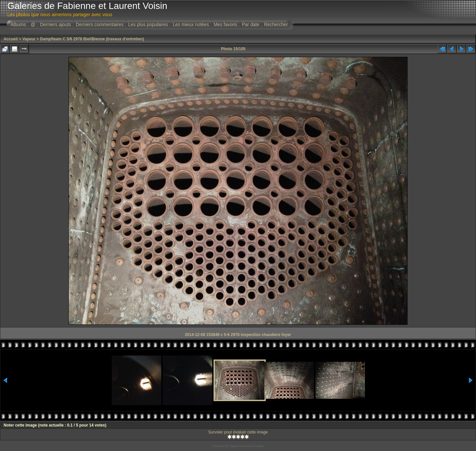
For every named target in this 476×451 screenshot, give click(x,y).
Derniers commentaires (100, 24)
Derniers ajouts (56, 24)
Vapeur (29, 39)
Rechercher (276, 24)
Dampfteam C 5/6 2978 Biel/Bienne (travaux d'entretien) (92, 39)
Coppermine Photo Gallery (246, 446)
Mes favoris (225, 24)
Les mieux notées (191, 24)
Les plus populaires (148, 24)
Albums (18, 24)
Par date (251, 24)
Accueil (11, 39)
